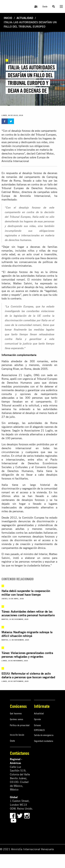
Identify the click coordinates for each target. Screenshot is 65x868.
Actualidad (25, 18)
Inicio (8, 18)
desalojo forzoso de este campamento (34, 131)
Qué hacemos (16, 713)
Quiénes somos (17, 719)
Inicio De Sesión (17, 735)
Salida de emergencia (44, 735)
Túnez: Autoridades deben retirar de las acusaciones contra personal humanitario (28, 613)
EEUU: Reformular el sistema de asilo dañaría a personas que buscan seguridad (28, 675)
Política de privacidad (20, 725)
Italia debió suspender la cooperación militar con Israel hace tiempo (26, 593)
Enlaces (37, 725)
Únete (45, 6)
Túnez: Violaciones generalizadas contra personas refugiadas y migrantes (27, 655)
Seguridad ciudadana (44, 741)
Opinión (37, 719)
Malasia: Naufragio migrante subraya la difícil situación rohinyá (27, 634)
